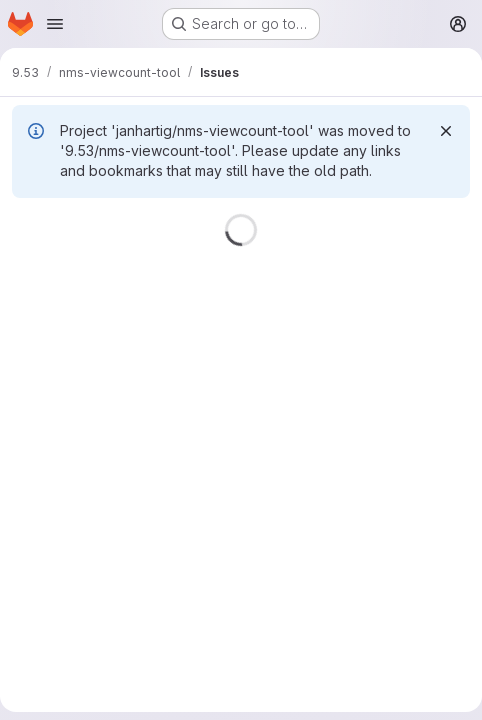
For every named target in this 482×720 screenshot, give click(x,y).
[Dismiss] (446, 131)
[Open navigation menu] (55, 24)
